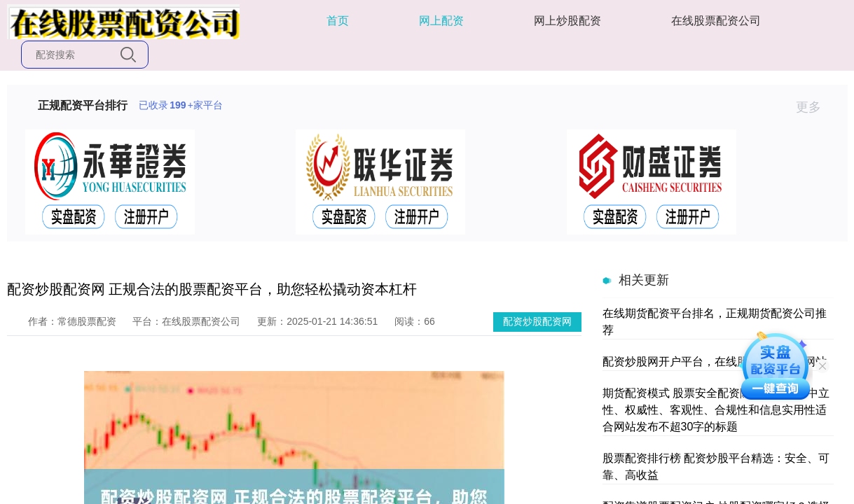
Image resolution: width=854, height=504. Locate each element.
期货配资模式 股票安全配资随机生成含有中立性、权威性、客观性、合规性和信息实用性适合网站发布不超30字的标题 (716, 410)
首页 (338, 21)
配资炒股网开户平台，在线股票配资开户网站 (715, 362)
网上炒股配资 (567, 21)
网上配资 (441, 21)
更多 (814, 107)
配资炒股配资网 (537, 321)
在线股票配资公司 (716, 21)
